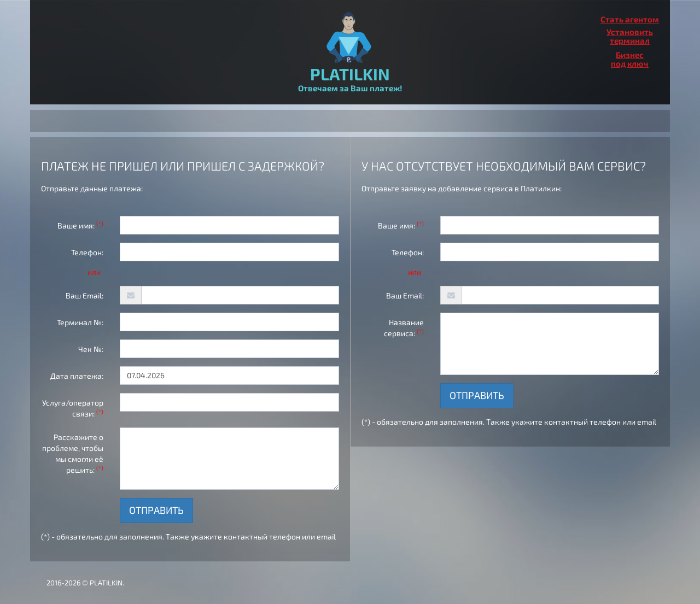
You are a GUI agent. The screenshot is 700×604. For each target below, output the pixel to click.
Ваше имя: (80, 225)
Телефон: (87, 252)
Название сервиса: (404, 328)
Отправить (156, 510)
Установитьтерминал (630, 36)
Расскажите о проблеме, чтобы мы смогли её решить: (73, 453)
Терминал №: (80, 322)
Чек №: (91, 349)
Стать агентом (630, 19)
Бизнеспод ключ (630, 59)
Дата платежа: (77, 376)
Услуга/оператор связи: (73, 408)
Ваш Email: (84, 295)
